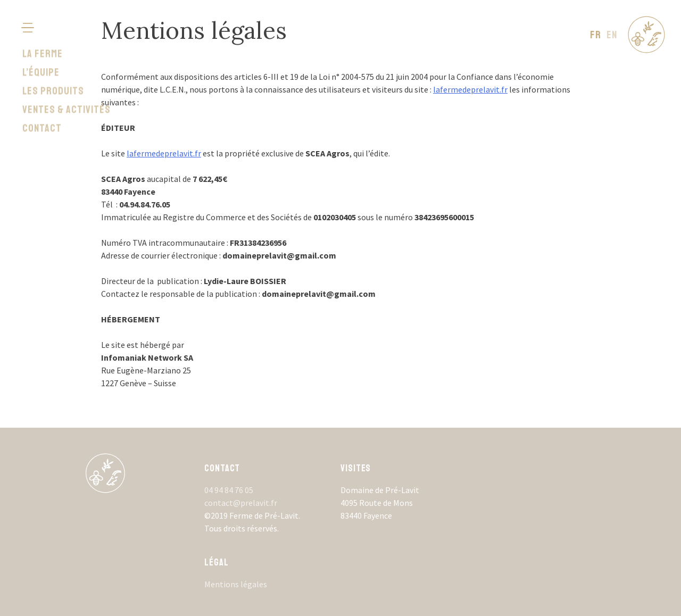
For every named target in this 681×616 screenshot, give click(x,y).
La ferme (43, 28)
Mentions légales (236, 584)
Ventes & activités (67, 84)
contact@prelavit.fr (241, 503)
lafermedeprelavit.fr (470, 89)
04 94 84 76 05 (229, 490)
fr (596, 35)
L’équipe (41, 47)
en (612, 35)
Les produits (53, 66)
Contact (42, 103)
